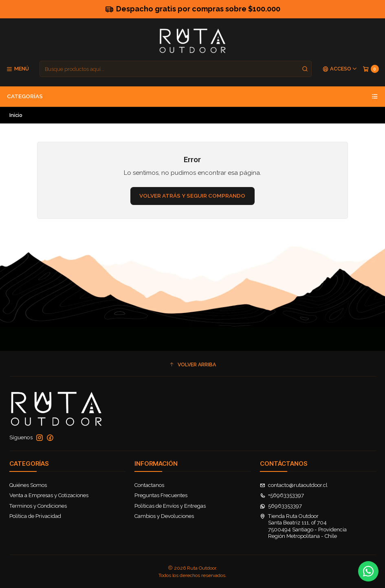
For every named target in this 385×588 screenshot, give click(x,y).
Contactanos (149, 485)
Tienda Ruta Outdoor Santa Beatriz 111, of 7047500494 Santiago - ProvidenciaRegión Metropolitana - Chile (304, 526)
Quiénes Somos (28, 485)
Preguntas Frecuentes (161, 495)
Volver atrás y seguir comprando (192, 196)
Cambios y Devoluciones (164, 516)
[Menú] (18, 69)
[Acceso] (340, 69)
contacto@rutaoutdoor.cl (294, 485)
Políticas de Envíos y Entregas (170, 506)
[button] (193, 364)
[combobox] (176, 69)
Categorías (192, 97)
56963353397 (281, 506)
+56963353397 (282, 495)
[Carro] (371, 69)
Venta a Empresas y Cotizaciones (49, 495)
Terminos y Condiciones (38, 506)
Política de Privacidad (35, 516)
